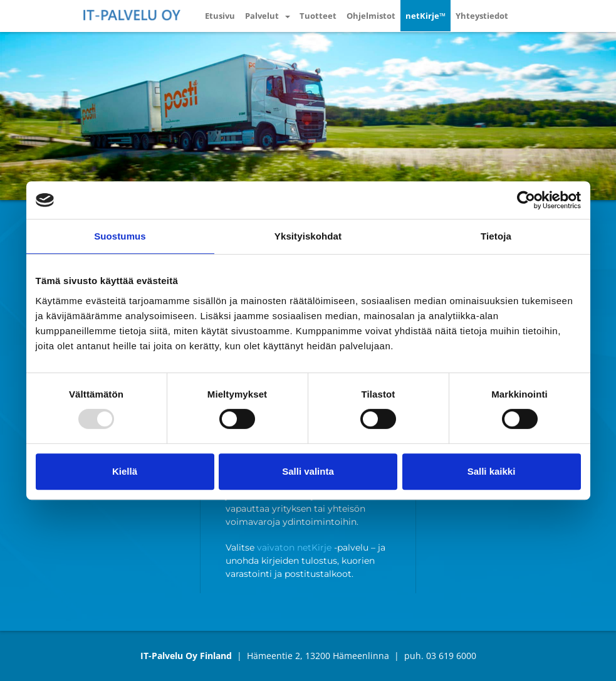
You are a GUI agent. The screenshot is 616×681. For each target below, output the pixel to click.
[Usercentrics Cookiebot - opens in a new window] (526, 200)
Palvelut (262, 16)
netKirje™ (425, 16)
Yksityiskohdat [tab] (308, 236)
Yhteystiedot (482, 16)
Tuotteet (318, 16)
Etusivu (220, 16)
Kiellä (125, 471)
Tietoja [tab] (496, 236)
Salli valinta (308, 471)
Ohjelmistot (371, 16)
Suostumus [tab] (120, 236)
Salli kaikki (492, 471)
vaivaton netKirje (294, 547)
